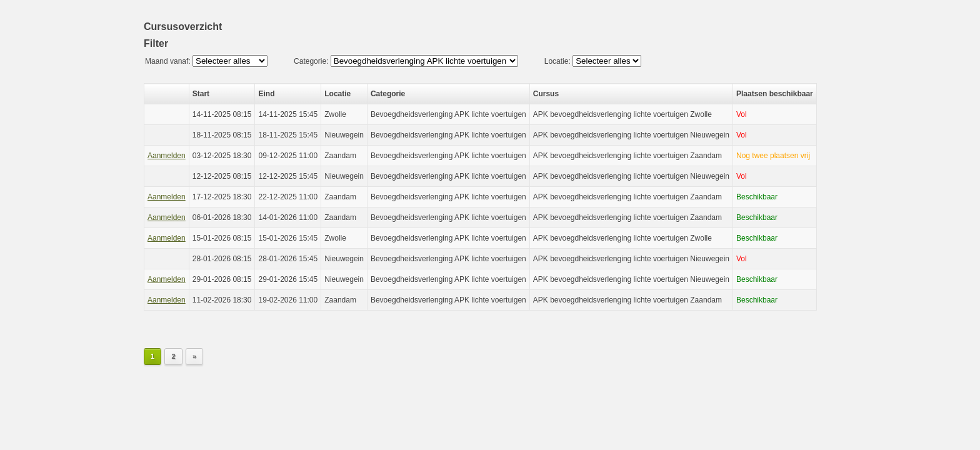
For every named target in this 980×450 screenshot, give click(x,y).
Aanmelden (167, 156)
